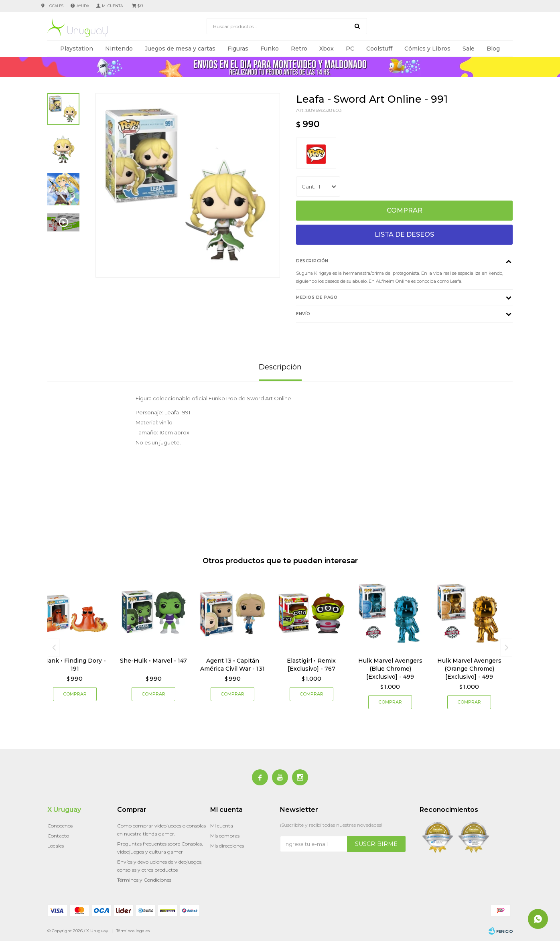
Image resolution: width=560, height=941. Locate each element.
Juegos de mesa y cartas (180, 49)
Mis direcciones (227, 846)
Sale (469, 49)
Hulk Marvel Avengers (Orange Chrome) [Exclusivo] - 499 (469, 669)
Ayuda (83, 6)
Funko (270, 49)
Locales (55, 6)
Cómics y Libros (427, 49)
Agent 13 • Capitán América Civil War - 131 (232, 665)
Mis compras (225, 836)
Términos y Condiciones (144, 880)
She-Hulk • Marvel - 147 (153, 661)
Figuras (238, 49)
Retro (299, 49)
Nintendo (119, 49)
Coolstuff (379, 49)
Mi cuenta (222, 826)
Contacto (58, 836)
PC (350, 49)
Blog (493, 49)
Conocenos (60, 826)
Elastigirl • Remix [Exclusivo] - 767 (311, 665)
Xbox (327, 49)
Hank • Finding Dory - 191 (75, 665)
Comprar (405, 210)
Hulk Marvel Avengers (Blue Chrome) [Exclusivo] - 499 (390, 669)
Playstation (77, 49)
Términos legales (133, 931)
